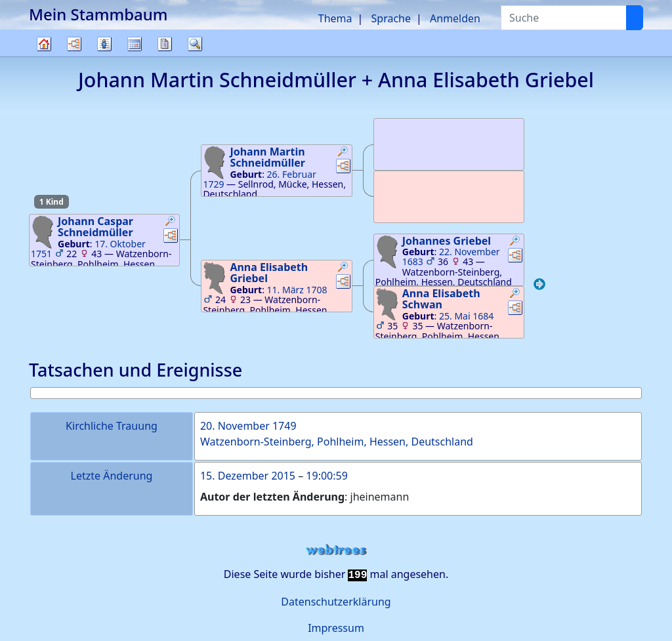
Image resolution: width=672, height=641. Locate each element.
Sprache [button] (391, 18)
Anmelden (455, 18)
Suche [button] (195, 44)
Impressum (336, 628)
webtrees (336, 550)
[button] (171, 222)
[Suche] (635, 18)
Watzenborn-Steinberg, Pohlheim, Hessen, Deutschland (337, 442)
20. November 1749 (248, 426)
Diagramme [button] (74, 44)
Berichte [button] (165, 44)
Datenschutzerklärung (336, 602)
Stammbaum (44, 56)
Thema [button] (335, 18)
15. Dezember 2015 (248, 476)
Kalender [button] (135, 44)
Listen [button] (104, 44)
